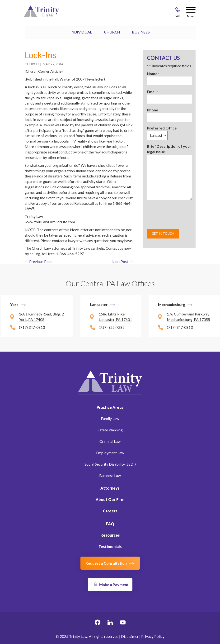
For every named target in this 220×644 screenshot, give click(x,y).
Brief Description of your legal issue (169, 149)
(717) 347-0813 (32, 327)
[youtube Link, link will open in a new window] (123, 623)
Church (112, 32)
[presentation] (183, 215)
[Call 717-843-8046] (178, 11)
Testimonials (110, 546)
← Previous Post (38, 261)
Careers (110, 511)
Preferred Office (162, 128)
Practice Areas (110, 407)
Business (141, 32)
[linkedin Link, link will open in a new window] (110, 623)
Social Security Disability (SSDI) (110, 464)
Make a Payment (114, 584)
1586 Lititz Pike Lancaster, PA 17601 (115, 317)
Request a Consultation (106, 563)
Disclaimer (130, 636)
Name (153, 74)
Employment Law (110, 453)
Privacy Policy (153, 636)
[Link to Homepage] (110, 382)
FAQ (110, 524)
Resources (110, 535)
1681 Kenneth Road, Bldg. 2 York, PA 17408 (41, 317)
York (14, 304)
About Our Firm (110, 499)
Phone (152, 110)
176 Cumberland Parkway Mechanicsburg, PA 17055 (188, 317)
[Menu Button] (191, 11)
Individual (81, 32)
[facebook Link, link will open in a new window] (98, 623)
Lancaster (99, 304)
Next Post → (122, 261)
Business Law (110, 475)
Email (153, 92)
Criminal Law (110, 441)
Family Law (110, 418)
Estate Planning (110, 430)
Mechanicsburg (172, 304)
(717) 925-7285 (112, 327)
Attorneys (110, 488)
